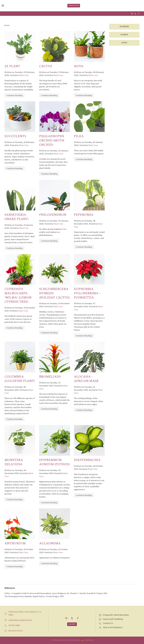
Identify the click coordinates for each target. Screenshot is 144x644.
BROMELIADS (50, 377)
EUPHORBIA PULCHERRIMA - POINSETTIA (87, 293)
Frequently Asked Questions (116, 615)
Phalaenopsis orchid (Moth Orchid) (52, 140)
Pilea (79, 136)
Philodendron (53, 215)
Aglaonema (50, 543)
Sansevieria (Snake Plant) (16, 217)
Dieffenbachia (87, 460)
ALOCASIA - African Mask (86, 379)
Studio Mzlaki (87, 640)
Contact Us (108, 623)
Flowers (124, 27)
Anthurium (15, 543)
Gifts (124, 43)
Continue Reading (14, 95)
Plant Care (24, 75)
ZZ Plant (12, 66)
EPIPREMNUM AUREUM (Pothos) (54, 462)
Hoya (79, 66)
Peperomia (84, 215)
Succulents (15, 136)
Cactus (46, 66)
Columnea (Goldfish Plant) (20, 379)
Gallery (72, 624)
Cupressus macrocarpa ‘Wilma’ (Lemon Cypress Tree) (18, 295)
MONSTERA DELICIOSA (14, 462)
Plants (124, 35)
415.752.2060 (14, 625)
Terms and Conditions (113, 619)
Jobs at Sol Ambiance (113, 627)
